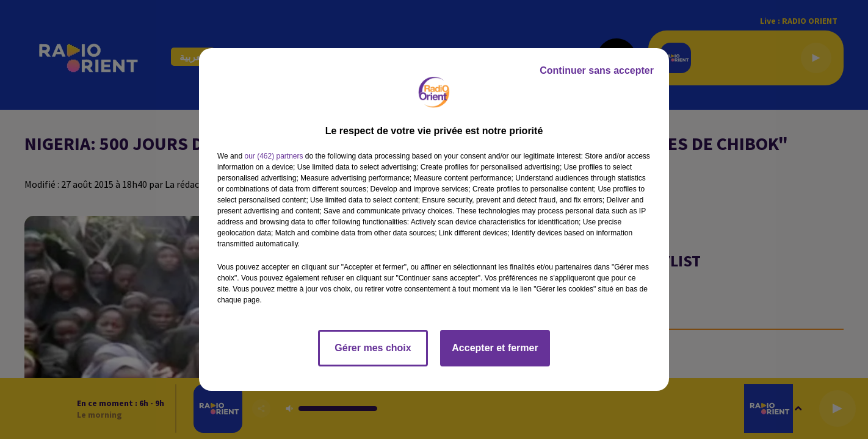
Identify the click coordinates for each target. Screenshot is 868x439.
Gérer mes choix (373, 348)
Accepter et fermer (495, 348)
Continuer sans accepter (597, 70)
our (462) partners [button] (273, 156)
